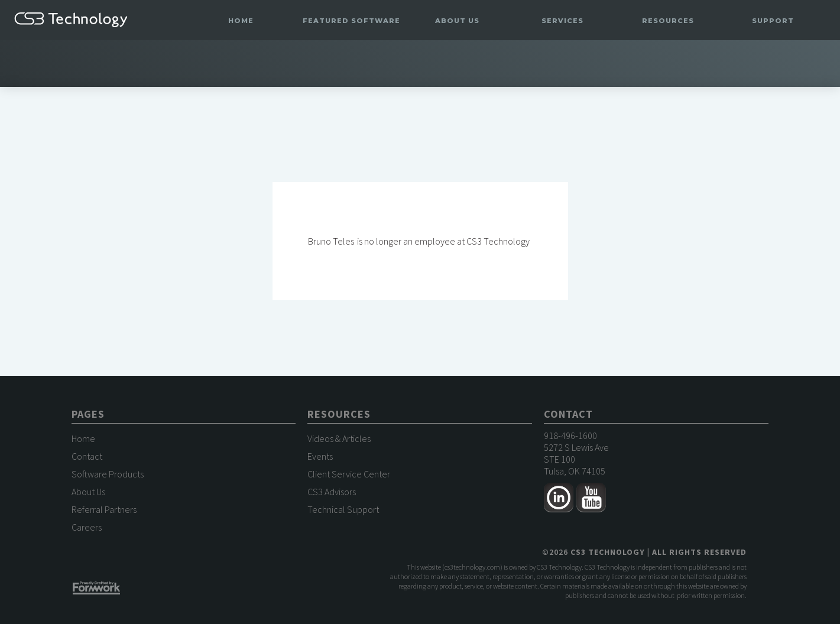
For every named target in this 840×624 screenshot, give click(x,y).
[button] (351, 21)
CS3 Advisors (332, 492)
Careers (87, 527)
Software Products (108, 474)
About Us (88, 492)
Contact (87, 456)
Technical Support (343, 509)
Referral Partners (104, 509)
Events (320, 456)
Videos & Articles (339, 438)
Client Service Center (349, 474)
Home (241, 21)
